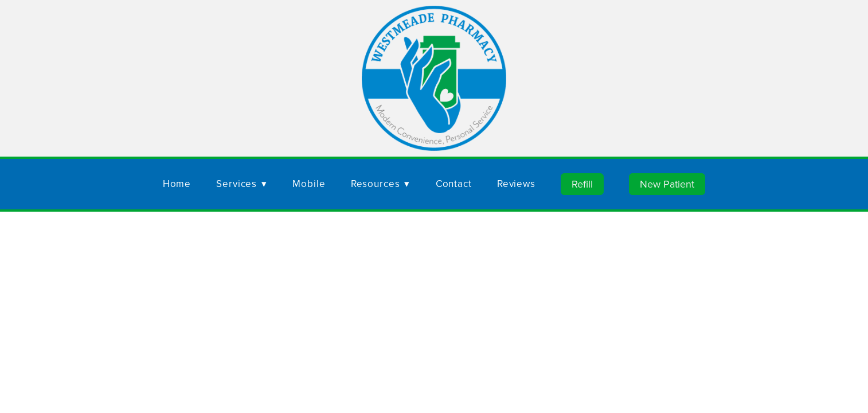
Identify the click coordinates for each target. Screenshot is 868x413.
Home (177, 184)
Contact (454, 184)
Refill (582, 184)
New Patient (667, 184)
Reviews (516, 184)
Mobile (309, 184)
